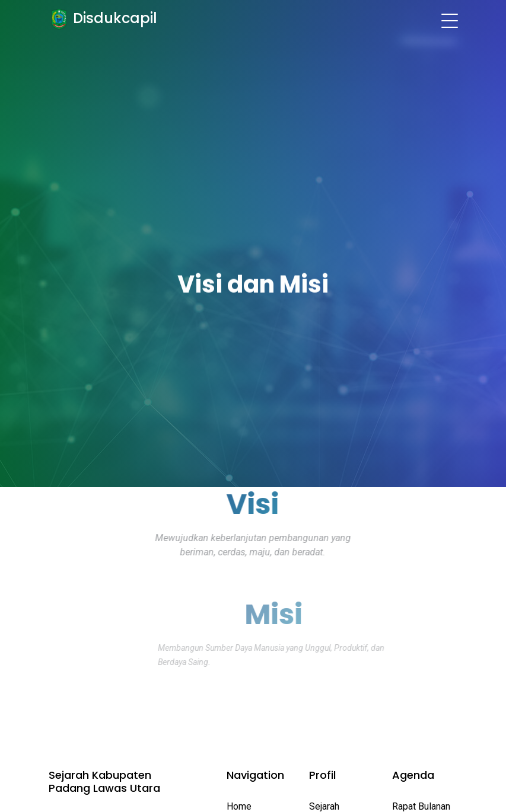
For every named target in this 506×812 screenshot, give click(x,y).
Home (239, 806)
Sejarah (324, 806)
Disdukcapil (113, 18)
